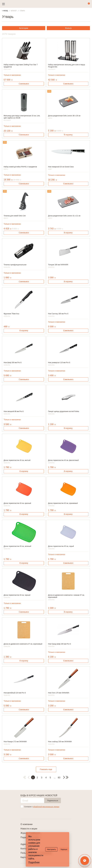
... (55, 778)
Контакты (25, 849)
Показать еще (46, 769)
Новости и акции (29, 829)
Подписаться (53, 801)
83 (59, 778)
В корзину (68, 135)
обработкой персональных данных (46, 807)
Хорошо (64, 849)
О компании (26, 824)
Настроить (51, 849)
